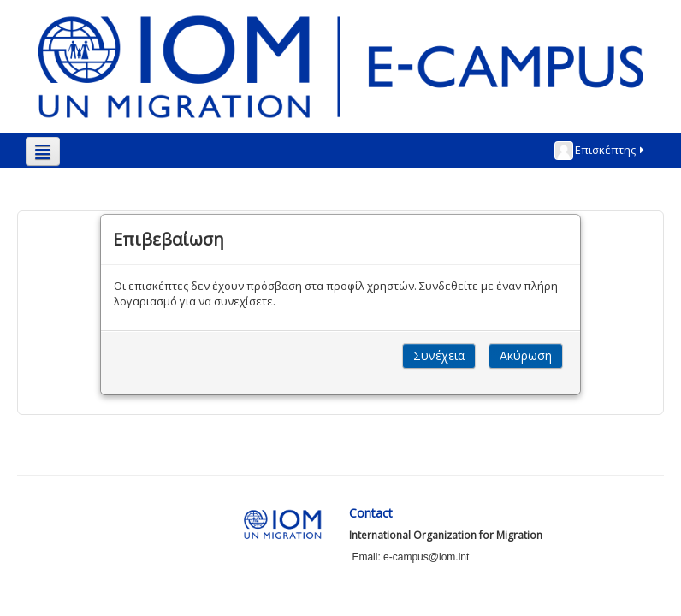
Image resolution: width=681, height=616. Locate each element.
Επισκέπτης (601, 151)
